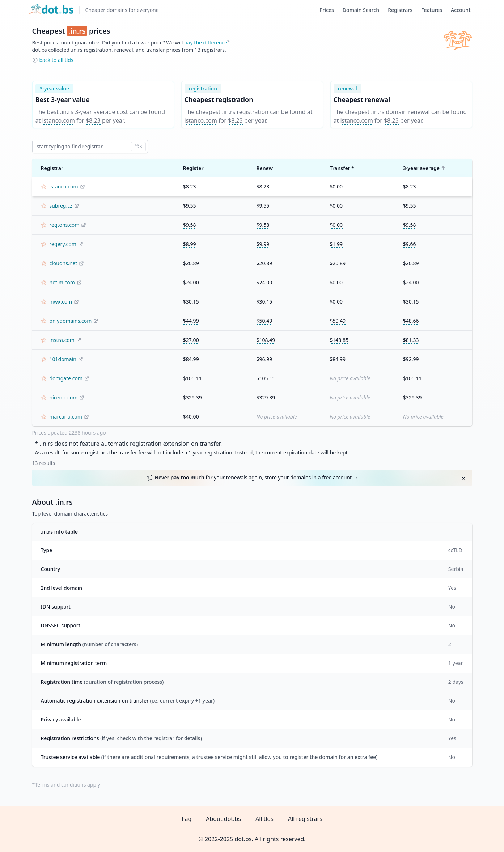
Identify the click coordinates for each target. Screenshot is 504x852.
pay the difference (206, 43)
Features (432, 10)
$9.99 (263, 244)
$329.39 (192, 397)
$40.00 (191, 417)
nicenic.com (64, 397)
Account (461, 10)
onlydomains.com (71, 321)
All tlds (264, 819)
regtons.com (65, 225)
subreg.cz (61, 206)
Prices (327, 10)
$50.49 (264, 321)
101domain (63, 359)
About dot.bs (223, 819)
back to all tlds (56, 60)
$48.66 (411, 321)
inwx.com (61, 302)
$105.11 (192, 378)
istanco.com (58, 120)
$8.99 (190, 244)
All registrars (305, 819)
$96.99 (264, 359)
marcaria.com (66, 417)
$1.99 (336, 244)
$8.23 (93, 120)
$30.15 (191, 302)
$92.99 (411, 359)
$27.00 (191, 340)
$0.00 (336, 186)
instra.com (62, 340)
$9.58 (190, 225)
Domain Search (361, 10)
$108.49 (266, 340)
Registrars (400, 10)
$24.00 (191, 282)
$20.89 (191, 263)
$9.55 (190, 206)
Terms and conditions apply (67, 785)
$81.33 (411, 340)
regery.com (63, 244)
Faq (187, 819)
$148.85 (339, 340)
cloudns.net (63, 263)
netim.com (62, 282)
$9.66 (410, 244)
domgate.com (66, 378)
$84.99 (191, 359)
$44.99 (191, 321)
